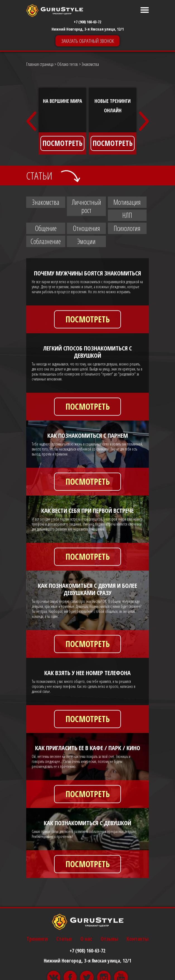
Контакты (138, 975)
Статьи (64, 975)
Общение (46, 228)
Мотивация (127, 202)
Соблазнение (46, 241)
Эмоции (86, 241)
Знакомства (46, 202)
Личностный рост (87, 206)
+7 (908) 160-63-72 (87, 22)
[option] (62, 121)
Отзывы (109, 975)
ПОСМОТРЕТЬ (62, 143)
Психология (127, 228)
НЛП (127, 215)
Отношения (86, 228)
